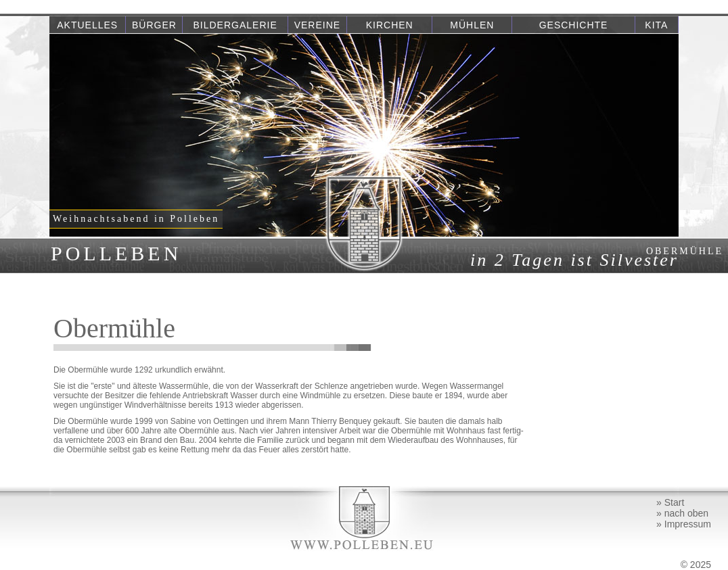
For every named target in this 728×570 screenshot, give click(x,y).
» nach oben (682, 513)
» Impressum (684, 524)
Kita (656, 25)
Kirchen (390, 25)
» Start (670, 502)
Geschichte (574, 25)
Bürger (154, 25)
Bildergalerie (235, 25)
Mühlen (472, 25)
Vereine (317, 25)
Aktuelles (87, 25)
